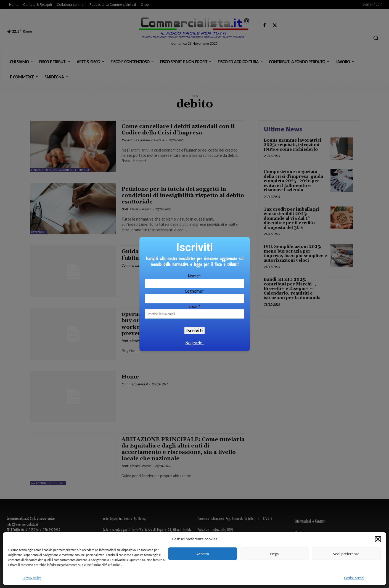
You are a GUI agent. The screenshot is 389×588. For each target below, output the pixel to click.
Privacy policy (32, 578)
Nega (274, 554)
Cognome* (194, 291)
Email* (195, 306)
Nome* (194, 276)
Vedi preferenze (346, 554)
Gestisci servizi (354, 578)
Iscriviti (195, 330)
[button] (378, 539)
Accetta (203, 554)
